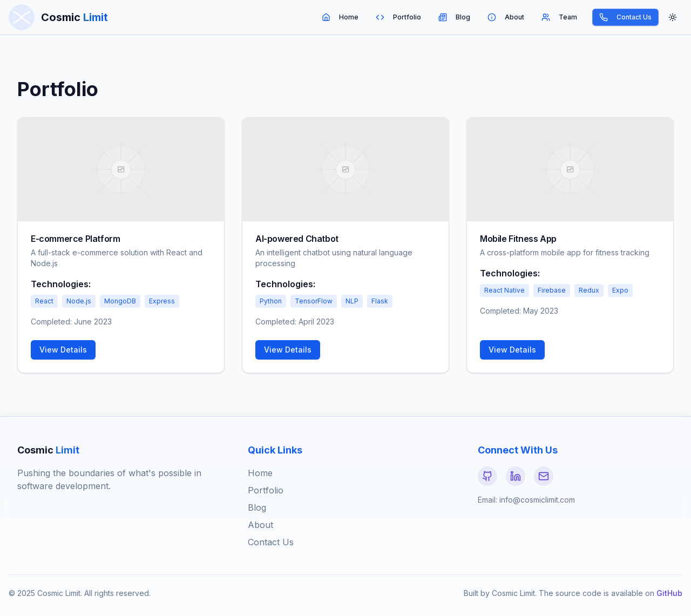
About (506, 17)
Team (559, 17)
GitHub (669, 593)
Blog (454, 17)
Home (340, 17)
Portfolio (398, 17)
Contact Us (625, 17)
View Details (63, 350)
